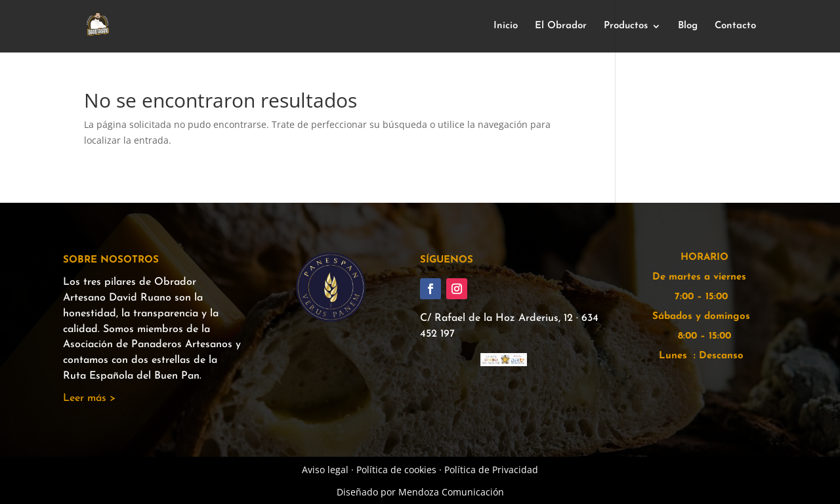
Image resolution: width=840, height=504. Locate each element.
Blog (688, 26)
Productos (626, 26)
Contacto (735, 26)
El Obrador (561, 26)
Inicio (506, 26)
